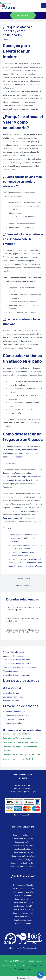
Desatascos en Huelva (23, 920)
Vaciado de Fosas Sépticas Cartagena (23, 791)
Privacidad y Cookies (35, 965)
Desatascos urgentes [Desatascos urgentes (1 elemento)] (11, 667)
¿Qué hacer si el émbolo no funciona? (26, 559)
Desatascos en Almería (23, 895)
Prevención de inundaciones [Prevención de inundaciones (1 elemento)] (14, 712)
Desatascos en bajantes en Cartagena (20, 742)
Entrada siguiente (23, 585)
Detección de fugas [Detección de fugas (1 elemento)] (28, 667)
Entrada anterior (23, 579)
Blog (6, 39)
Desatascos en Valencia (23, 892)
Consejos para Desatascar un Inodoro (24, 535)
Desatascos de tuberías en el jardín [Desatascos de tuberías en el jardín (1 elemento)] (17, 660)
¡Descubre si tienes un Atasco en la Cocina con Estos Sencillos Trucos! (23, 631)
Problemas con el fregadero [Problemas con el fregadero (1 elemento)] (14, 719)
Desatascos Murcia (23, 923)
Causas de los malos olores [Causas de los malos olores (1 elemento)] (13, 652)
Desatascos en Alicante (23, 902)
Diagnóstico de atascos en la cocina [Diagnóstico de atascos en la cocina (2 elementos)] (21, 684)
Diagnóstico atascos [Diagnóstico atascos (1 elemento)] (11, 671)
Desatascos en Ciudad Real (23, 888)
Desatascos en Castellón (23, 906)
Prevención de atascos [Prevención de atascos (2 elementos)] (21, 706)
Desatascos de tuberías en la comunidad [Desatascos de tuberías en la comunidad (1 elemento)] (19, 663)
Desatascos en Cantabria (23, 909)
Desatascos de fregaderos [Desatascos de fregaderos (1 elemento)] (13, 656)
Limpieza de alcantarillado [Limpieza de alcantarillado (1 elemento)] (13, 697)
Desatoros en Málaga (23, 899)
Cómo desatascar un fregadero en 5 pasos (25, 566)
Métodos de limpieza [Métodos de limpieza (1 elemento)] (11, 701)
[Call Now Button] (40, 975)
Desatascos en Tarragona (23, 913)
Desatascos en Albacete (23, 885)
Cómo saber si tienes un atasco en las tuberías (22, 620)
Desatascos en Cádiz (23, 916)
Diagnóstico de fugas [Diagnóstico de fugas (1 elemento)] (11, 693)
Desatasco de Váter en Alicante (17, 738)
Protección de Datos (23, 969)
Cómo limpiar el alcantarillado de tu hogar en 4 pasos (23, 608)
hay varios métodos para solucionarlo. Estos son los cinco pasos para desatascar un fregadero (21, 453)
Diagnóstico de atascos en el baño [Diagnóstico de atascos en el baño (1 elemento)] (16, 675)
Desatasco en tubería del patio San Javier (21, 754)
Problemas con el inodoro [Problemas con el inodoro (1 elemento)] (13, 723)
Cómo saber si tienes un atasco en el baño (25, 563)
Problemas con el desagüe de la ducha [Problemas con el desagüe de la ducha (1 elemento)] (18, 715)
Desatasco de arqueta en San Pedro (19, 759)
